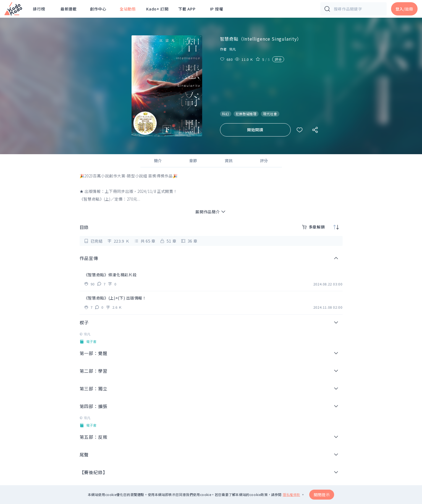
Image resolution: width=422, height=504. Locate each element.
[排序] (336, 227)
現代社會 (270, 114)
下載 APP (187, 9)
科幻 (226, 114)
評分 (278, 59)
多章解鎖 (314, 227)
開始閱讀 (255, 130)
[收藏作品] (300, 130)
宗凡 (233, 49)
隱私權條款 (291, 495)
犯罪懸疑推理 (246, 114)
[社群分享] (315, 130)
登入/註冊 (404, 9)
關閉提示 (322, 495)
